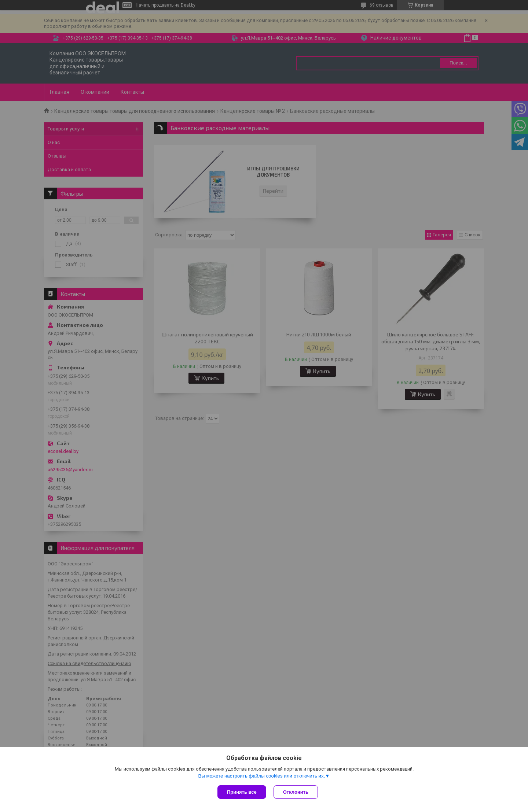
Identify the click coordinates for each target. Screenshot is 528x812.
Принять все (242, 792)
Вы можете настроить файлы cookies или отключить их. (261, 776)
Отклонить (296, 792)
